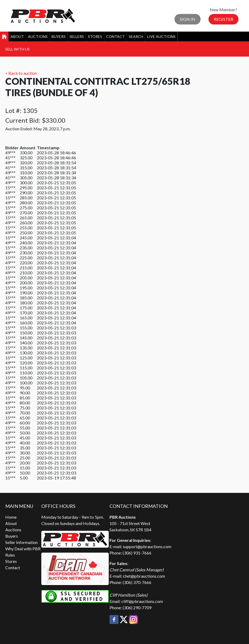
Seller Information (21, 542)
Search (136, 36)
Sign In (188, 19)
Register (223, 19)
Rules (10, 555)
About (17, 36)
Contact (115, 36)
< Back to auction (21, 73)
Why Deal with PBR (23, 549)
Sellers (77, 36)
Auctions (38, 36)
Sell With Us (18, 49)
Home (11, 517)
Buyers (59, 36)
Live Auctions (161, 36)
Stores (95, 36)
